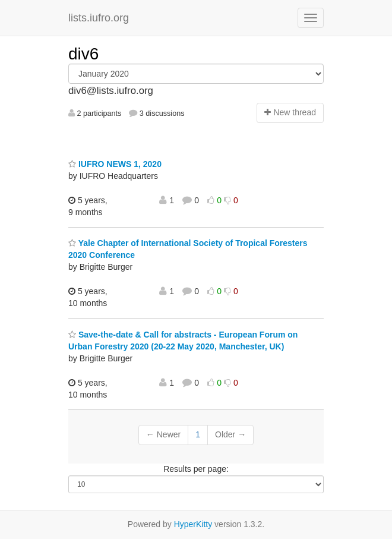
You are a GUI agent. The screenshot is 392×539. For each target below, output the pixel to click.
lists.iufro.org (99, 18)
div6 (83, 54)
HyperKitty (193, 524)
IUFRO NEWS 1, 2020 (115, 164)
